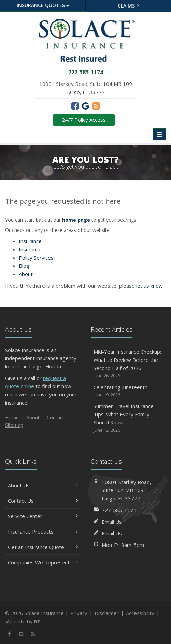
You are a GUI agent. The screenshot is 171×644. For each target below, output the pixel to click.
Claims (129, 6)
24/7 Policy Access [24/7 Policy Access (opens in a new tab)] (84, 120)
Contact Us (43, 501)
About (26, 274)
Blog (24, 266)
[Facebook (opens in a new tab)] (75, 106)
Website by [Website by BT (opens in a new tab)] (23, 621)
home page (76, 220)
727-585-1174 (119, 510)
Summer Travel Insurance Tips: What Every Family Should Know (129, 418)
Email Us (112, 522)
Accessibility (140, 613)
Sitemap (14, 425)
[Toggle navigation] (159, 134)
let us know (149, 286)
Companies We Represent (43, 562)
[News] (96, 106)
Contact (55, 417)
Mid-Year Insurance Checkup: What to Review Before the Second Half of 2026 (129, 364)
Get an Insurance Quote (43, 547)
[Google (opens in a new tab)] (85, 106)
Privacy (79, 613)
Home (12, 417)
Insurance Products (43, 531)
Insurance (30, 241)
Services (36, 258)
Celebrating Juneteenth (129, 391)
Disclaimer (107, 613)
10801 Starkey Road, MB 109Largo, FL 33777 (126, 490)
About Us (43, 485)
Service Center (43, 516)
